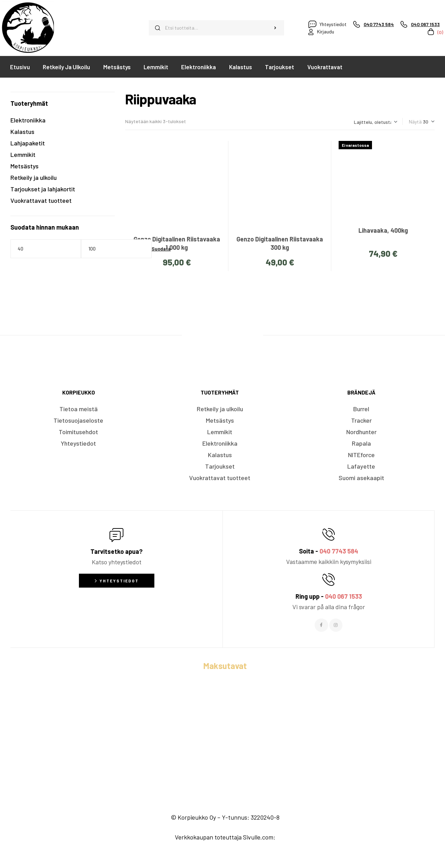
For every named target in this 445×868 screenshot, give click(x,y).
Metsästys (25, 166)
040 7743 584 (339, 551)
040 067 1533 (343, 596)
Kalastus (22, 132)
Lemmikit (23, 154)
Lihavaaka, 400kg (383, 230)
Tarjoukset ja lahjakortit (43, 189)
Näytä (415, 122)
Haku (275, 28)
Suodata (161, 249)
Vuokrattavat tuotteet (41, 200)
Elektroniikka (28, 120)
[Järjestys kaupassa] (376, 122)
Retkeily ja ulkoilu (34, 177)
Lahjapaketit (28, 143)
